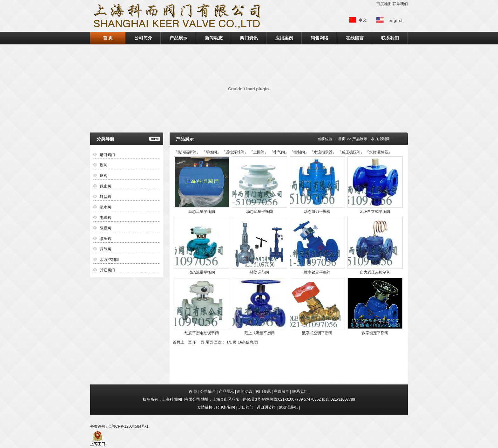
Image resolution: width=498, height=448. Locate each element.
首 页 (108, 38)
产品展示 (178, 38)
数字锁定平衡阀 (317, 272)
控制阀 (299, 152)
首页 (342, 139)
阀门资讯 (249, 38)
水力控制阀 (380, 139)
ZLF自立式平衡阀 (375, 212)
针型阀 (105, 197)
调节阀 (105, 249)
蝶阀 (104, 165)
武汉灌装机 (288, 407)
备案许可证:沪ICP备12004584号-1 (119, 426)
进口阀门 (107, 155)
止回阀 (259, 152)
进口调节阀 (266, 407)
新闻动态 (214, 38)
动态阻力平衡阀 (317, 212)
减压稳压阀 (351, 152)
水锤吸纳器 (379, 152)
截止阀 (105, 186)
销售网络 (320, 38)
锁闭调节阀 (259, 272)
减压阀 (105, 239)
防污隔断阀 (187, 152)
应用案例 (284, 38)
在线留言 (355, 38)
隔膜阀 (105, 228)
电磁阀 (105, 218)
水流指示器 (323, 152)
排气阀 (279, 152)
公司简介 (143, 38)
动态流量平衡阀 (202, 212)
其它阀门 (107, 270)
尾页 (209, 342)
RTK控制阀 (226, 407)
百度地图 (384, 4)
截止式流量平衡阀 (259, 333)
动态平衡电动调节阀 (202, 333)
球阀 (104, 176)
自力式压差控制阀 (375, 272)
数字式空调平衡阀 (317, 333)
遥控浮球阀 (235, 152)
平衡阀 (211, 152)
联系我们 (400, 4)
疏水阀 (105, 207)
